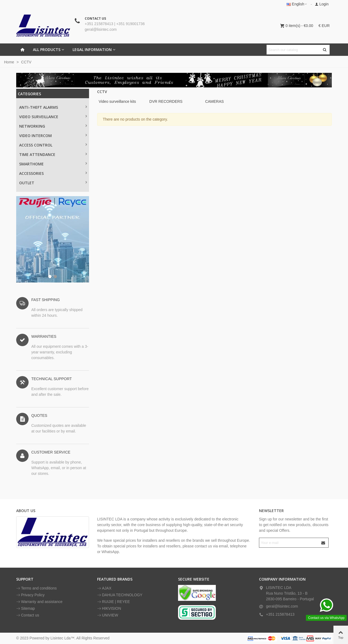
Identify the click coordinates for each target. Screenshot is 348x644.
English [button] (297, 4)
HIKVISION (109, 609)
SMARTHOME (31, 164)
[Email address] (289, 543)
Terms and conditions (36, 588)
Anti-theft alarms (39, 107)
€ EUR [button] (324, 26)
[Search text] (294, 50)
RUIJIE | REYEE (113, 602)
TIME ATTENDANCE (37, 154)
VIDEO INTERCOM (35, 136)
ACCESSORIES (31, 173)
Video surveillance (39, 117)
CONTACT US (95, 18)
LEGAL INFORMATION (92, 50)
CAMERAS (214, 101)
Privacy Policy (30, 595)
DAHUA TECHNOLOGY (120, 595)
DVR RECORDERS (166, 101)
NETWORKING (32, 126)
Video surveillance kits (117, 101)
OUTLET (27, 183)
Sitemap (25, 609)
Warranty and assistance (39, 602)
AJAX (104, 588)
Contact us (28, 615)
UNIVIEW (108, 615)
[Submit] (323, 543)
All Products (47, 50)
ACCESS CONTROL (36, 145)
